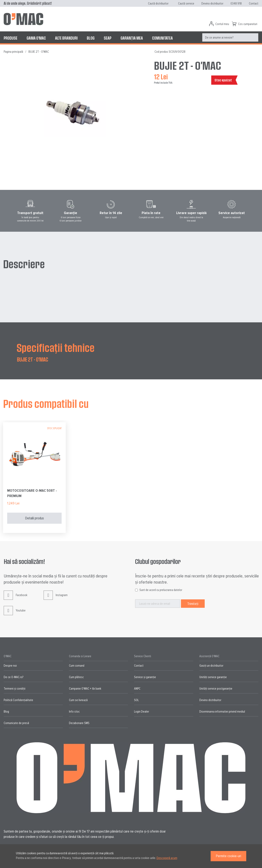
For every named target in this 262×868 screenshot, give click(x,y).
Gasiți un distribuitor (211, 666)
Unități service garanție (213, 677)
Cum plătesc (76, 677)
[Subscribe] (193, 604)
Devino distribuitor (212, 3)
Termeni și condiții (15, 689)
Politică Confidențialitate (18, 700)
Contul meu (222, 24)
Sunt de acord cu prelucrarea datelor (161, 590)
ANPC (137, 689)
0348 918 (236, 3)
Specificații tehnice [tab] (56, 347)
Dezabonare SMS (79, 723)
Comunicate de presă (16, 723)
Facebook (15, 598)
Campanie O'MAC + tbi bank (85, 689)
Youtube (15, 614)
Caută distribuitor (158, 3)
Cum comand (77, 666)
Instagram (56, 598)
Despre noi (10, 666)
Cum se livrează (78, 700)
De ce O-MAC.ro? (14, 677)
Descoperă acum (167, 858)
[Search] (254, 38)
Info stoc (74, 712)
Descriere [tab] (24, 264)
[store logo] (23, 19)
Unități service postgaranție (216, 689)
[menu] (131, 38)
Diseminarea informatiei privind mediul (222, 712)
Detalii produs (34, 518)
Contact (254, 3)
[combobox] (230, 37)
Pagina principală (13, 52)
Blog (6, 712)
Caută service (186, 3)
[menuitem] (11, 38)
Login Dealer (142, 712)
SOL (136, 700)
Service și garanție (145, 677)
